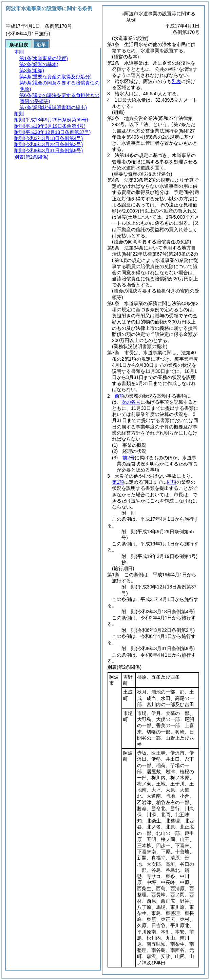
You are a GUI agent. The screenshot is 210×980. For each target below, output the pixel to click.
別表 (176, 81)
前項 (119, 396)
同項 (172, 482)
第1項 (118, 482)
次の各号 (131, 402)
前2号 (129, 458)
